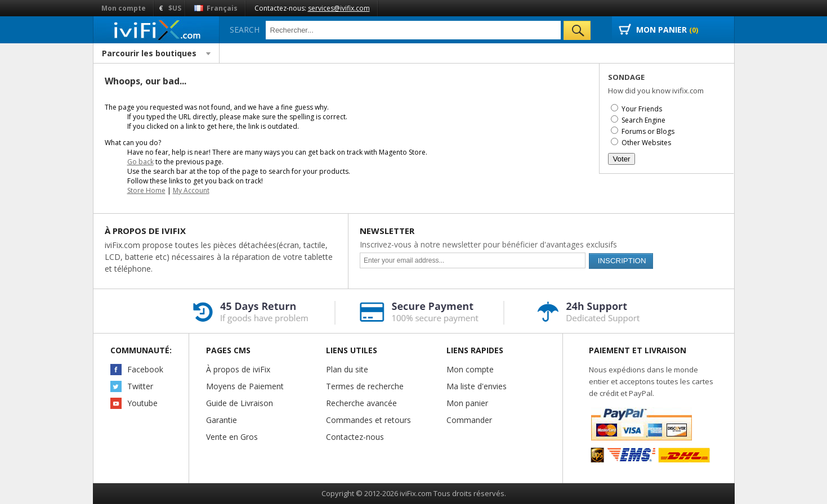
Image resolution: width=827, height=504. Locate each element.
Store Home (146, 190)
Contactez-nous (355, 437)
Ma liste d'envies (477, 386)
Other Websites (646, 143)
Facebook (145, 369)
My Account (191, 190)
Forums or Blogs (648, 131)
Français (216, 8)
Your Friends (642, 109)
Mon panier (467, 403)
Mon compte (124, 8)
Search (245, 30)
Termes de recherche (365, 386)
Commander (469, 420)
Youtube (142, 403)
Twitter (140, 386)
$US (175, 8)
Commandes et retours (368, 420)
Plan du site (347, 369)
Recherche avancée (361, 403)
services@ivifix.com (339, 8)
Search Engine (643, 120)
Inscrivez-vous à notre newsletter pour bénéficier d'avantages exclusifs (488, 244)
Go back (140, 162)
